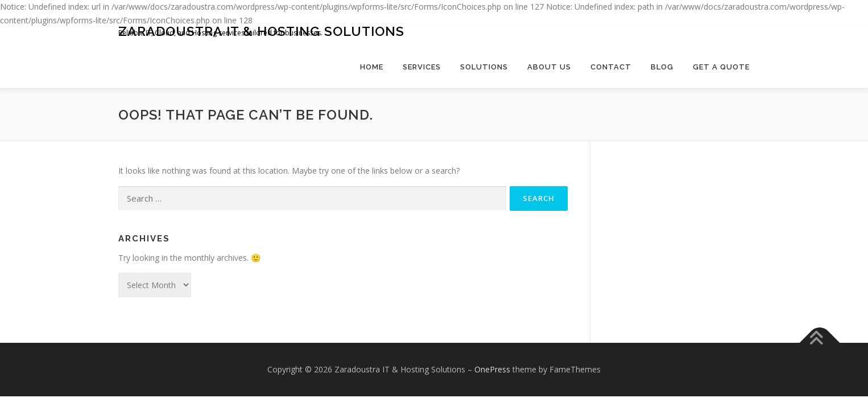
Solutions (484, 67)
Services (422, 67)
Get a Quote (721, 67)
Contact (611, 67)
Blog (662, 67)
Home (372, 67)
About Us (549, 67)
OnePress (492, 369)
